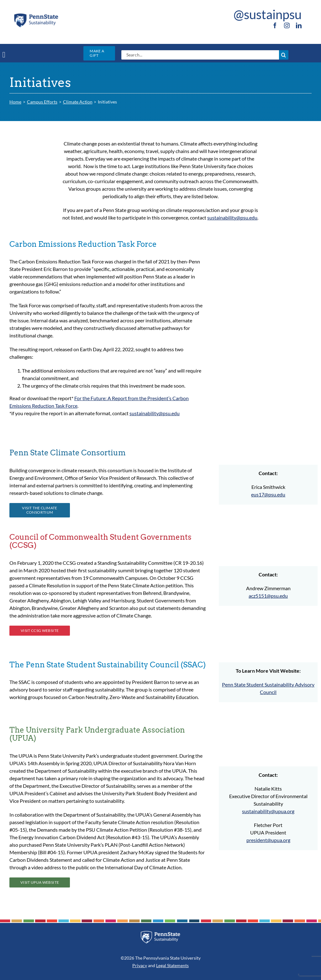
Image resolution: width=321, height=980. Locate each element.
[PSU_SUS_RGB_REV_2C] (161, 933)
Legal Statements (172, 965)
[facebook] (275, 25)
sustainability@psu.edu (232, 217)
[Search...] (200, 55)
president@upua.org (268, 840)
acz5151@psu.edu (268, 596)
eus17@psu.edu (268, 494)
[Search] (284, 55)
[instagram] (287, 25)
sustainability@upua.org (268, 811)
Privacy (140, 965)
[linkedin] (299, 25)
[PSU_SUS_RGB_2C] (36, 15)
